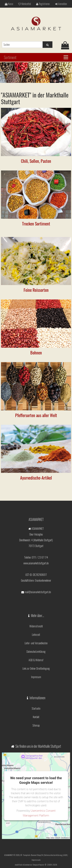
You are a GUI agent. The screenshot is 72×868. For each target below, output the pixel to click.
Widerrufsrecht (36, 626)
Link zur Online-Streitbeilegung (36, 668)
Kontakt (36, 717)
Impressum (36, 677)
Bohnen (36, 353)
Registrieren (43, 4)
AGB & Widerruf (36, 660)
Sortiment (10, 57)
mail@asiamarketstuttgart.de (38, 592)
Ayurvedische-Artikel (36, 478)
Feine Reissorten (36, 290)
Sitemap (36, 725)
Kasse (9, 4)
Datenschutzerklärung (36, 651)
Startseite (36, 708)
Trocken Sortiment (36, 224)
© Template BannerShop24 (32, 855)
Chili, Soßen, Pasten (36, 161)
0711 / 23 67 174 (40, 557)
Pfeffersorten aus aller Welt (36, 415)
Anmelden (61, 4)
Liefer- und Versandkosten (36, 643)
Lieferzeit (36, 635)
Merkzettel (25, 4)
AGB (65, 855)
